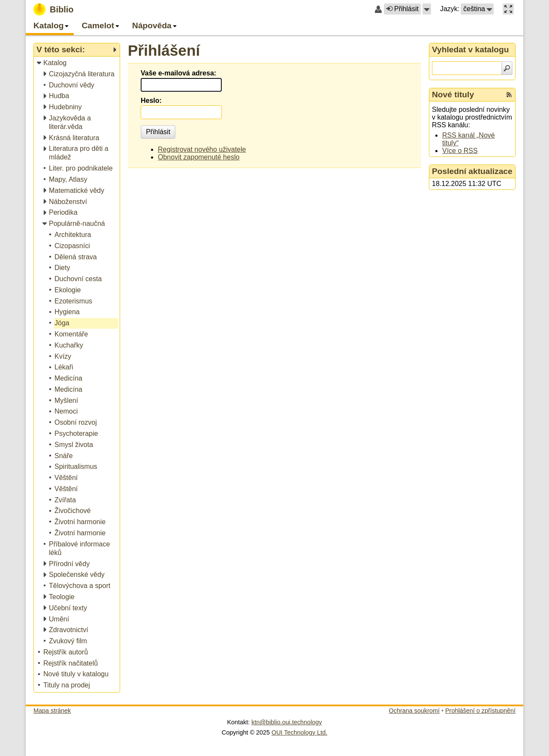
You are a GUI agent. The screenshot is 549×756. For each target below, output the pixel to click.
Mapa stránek (52, 711)
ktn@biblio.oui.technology (287, 722)
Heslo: (151, 100)
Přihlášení (164, 50)
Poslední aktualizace (472, 171)
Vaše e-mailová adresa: (178, 73)
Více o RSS (460, 151)
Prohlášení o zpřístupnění (480, 711)
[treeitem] (77, 63)
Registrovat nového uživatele (202, 149)
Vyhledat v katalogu (471, 49)
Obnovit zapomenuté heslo (199, 157)
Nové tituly (453, 94)
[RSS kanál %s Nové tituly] (509, 95)
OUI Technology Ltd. (299, 732)
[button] (427, 9)
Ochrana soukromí (414, 711)
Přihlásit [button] (402, 9)
